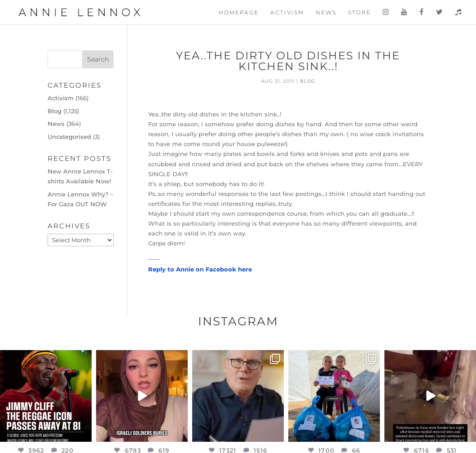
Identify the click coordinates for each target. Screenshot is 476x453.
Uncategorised (69, 137)
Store (359, 13)
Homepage (239, 13)
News (326, 13)
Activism (287, 13)
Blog (308, 81)
